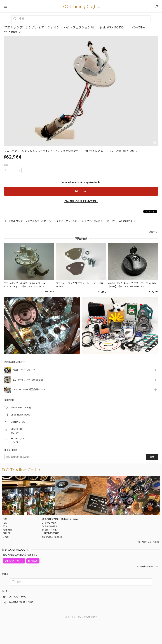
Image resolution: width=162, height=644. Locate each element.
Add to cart (81, 191)
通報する (153, 232)
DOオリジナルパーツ (24, 370)
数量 (6, 165)
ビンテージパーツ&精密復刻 (28, 380)
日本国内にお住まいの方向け (81, 201)
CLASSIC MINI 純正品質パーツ (29, 389)
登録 (152, 457)
